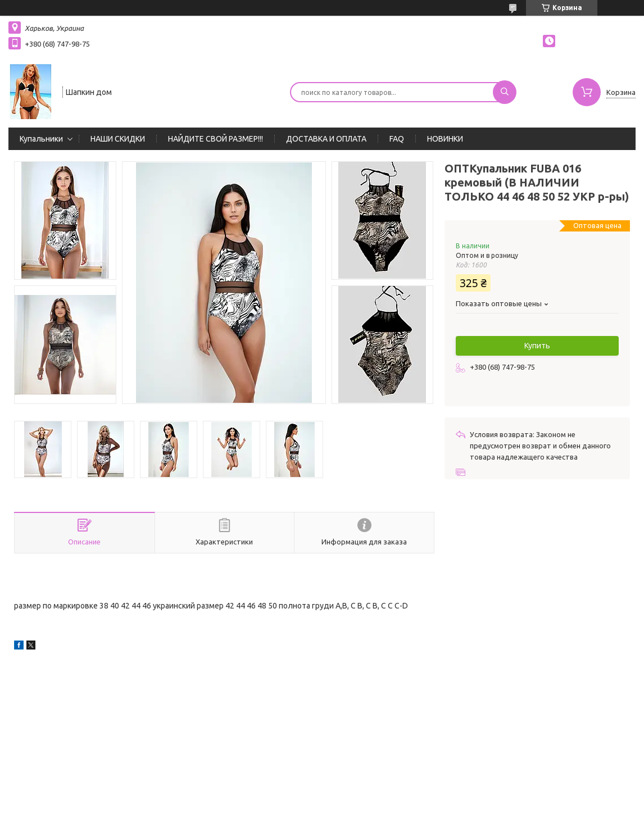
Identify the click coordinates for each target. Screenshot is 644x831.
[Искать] (505, 92)
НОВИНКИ (445, 139)
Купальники (41, 139)
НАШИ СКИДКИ (118, 139)
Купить (537, 346)
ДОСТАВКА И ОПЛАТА (326, 139)
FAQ (397, 139)
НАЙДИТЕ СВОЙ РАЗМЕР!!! (216, 139)
